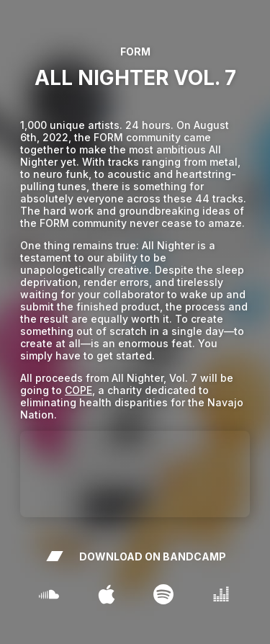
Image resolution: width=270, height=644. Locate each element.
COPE (78, 390)
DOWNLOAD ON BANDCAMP (135, 556)
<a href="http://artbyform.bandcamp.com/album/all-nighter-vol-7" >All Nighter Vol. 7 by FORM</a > (135, 474)
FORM (135, 52)
